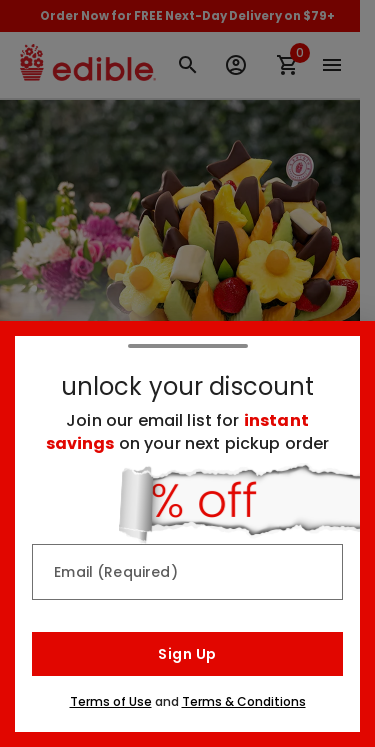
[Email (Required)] (187, 572)
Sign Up (187, 654)
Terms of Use (111, 701)
